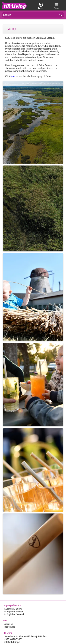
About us (9, 624)
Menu (56, 6)
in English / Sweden (14, 611)
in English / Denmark (14, 614)
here (13, 76)
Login (41, 6)
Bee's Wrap (10, 627)
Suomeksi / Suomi (13, 609)
